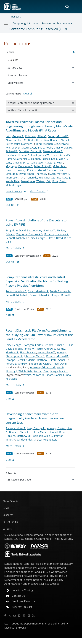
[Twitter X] (10, 616)
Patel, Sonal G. (60, 360)
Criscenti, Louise (21, 148)
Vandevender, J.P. (27, 440)
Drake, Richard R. (40, 295)
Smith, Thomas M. (38, 174)
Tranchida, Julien (35, 178)
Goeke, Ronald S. (61, 155)
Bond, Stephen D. (46, 144)
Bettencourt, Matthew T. (20, 144)
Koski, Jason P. (60, 159)
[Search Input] (41, 52)
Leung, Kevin (56, 163)
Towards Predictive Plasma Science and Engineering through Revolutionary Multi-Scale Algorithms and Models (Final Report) (39, 126)
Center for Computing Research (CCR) (38, 29)
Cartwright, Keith (48, 440)
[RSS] (33, 616)
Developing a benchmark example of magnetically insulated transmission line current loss (35, 418)
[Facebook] (5, 616)
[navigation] (41, 480)
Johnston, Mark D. (34, 356)
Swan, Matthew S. (60, 174)
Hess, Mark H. (28, 352)
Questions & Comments (35, 539)
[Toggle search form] (67, 7)
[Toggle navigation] (6, 23)
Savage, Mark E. (59, 371)
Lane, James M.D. (16, 163)
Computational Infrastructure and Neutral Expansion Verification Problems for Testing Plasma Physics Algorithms (37, 281)
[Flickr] (19, 616)
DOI (8, 205)
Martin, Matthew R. (39, 360)
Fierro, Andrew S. (53, 151)
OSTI (16, 205)
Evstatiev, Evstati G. (30, 151)
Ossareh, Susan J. (16, 170)
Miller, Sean (60, 166)
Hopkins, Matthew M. (18, 436)
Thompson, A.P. (15, 178)
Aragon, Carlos (34, 345)
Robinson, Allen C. (36, 136)
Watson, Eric (44, 181)
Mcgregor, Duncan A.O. (19, 166)
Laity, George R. (15, 136)
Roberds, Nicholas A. (57, 234)
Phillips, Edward (36, 170)
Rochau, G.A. (41, 371)
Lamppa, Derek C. (16, 360)
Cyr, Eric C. (38, 148)
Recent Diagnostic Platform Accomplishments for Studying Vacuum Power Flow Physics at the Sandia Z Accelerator (39, 335)
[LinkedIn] (29, 616)
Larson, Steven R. (37, 163)
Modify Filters (20, 83)
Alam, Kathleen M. (16, 140)
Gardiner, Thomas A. (18, 155)
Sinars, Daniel (54, 375)
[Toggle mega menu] (77, 7)
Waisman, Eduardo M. (43, 367)
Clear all (28, 94)
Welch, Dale (13, 181)
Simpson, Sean (56, 170)
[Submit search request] (74, 52)
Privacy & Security (62, 539)
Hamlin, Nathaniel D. (18, 159)
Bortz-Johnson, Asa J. (58, 178)
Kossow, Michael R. (57, 356)
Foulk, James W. (55, 148)
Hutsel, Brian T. (46, 352)
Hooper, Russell (41, 159)
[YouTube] (15, 616)
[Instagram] (24, 616)
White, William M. (34, 375)
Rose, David (59, 181)
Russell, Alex (28, 181)
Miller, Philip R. (43, 166)
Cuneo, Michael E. (58, 136)
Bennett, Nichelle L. (61, 140)
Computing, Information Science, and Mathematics (42, 23)
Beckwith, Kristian (38, 140)
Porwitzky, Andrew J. (17, 364)
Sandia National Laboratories (22, 564)
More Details (39, 191)
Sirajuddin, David (16, 174)
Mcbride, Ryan (14, 185)
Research (17, 17)
